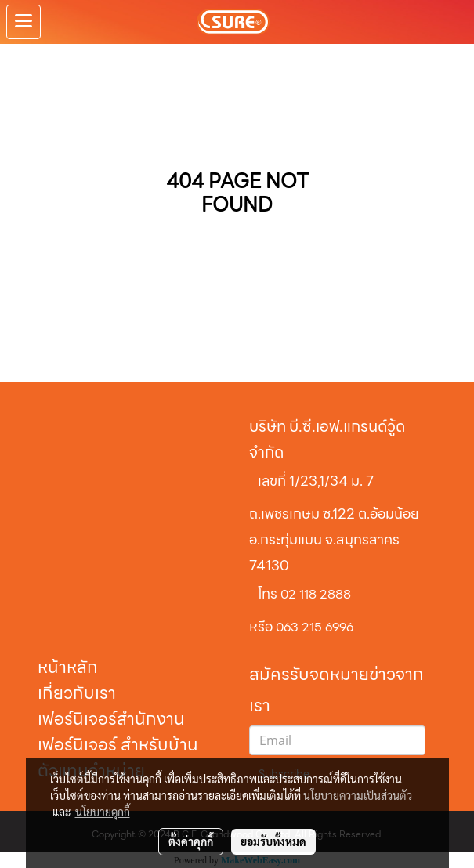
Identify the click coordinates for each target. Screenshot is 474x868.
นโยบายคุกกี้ (103, 812)
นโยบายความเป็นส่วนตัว (358, 795)
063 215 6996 (315, 627)
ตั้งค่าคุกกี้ (191, 841)
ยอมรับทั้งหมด (273, 841)
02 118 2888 (316, 594)
